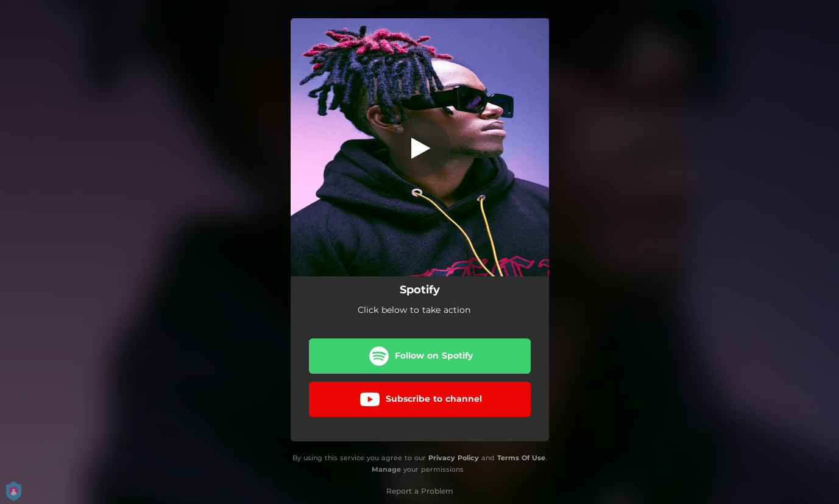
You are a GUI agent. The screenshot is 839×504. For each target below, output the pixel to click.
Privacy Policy (454, 458)
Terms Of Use (521, 458)
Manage (386, 469)
